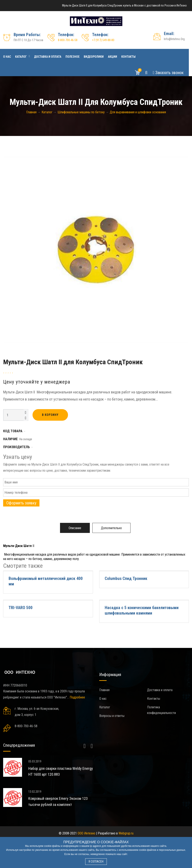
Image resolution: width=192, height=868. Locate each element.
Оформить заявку (21, 503)
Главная (104, 690)
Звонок (168, 73)
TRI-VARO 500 (21, 608)
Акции (112, 57)
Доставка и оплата (48, 57)
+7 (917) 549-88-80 (103, 40)
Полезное (72, 57)
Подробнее (77, 697)
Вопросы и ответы (112, 716)
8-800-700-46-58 (68, 40)
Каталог (21, 57)
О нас (7, 57)
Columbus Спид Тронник (126, 578)
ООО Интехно (86, 833)
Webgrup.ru (126, 833)
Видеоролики (94, 57)
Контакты (128, 57)
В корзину (50, 415)
